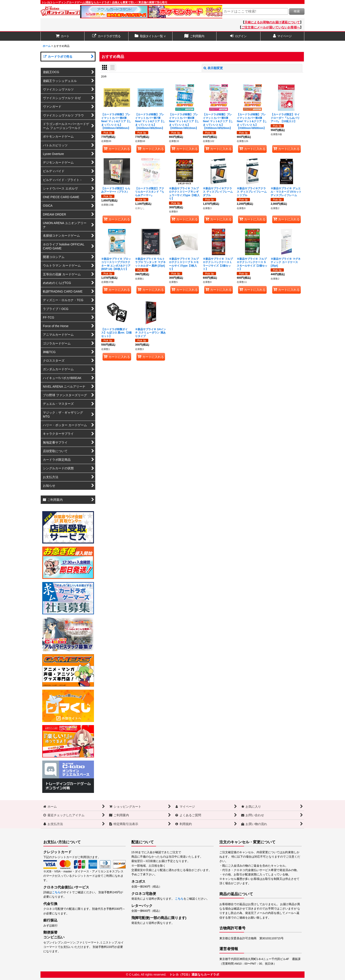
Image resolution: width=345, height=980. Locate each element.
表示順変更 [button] (213, 68)
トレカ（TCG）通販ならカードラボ (194, 974)
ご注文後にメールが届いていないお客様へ (271, 27)
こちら (56, 892)
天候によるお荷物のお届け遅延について (272, 22)
